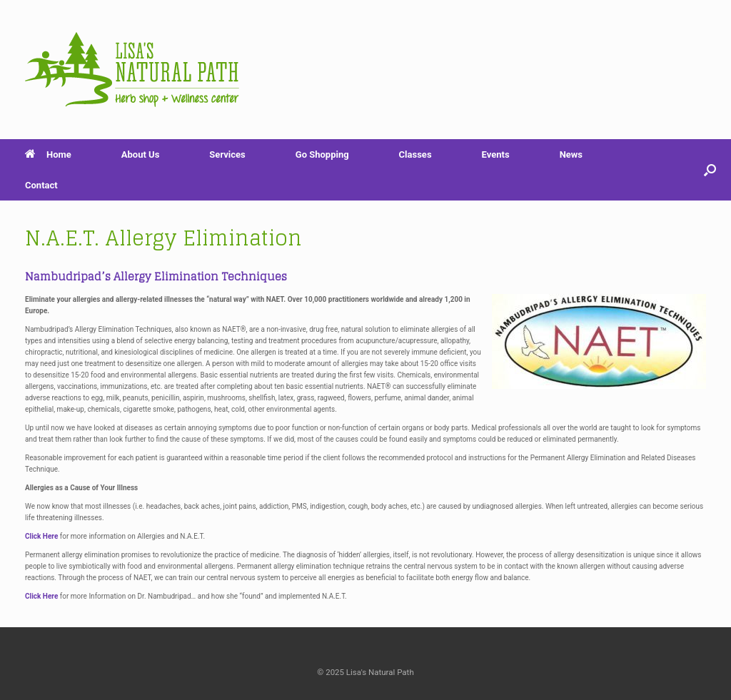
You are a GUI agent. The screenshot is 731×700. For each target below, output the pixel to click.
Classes (415, 154)
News (571, 154)
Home (48, 154)
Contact (41, 185)
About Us (141, 154)
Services (227, 154)
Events (496, 154)
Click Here (41, 536)
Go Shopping (322, 154)
